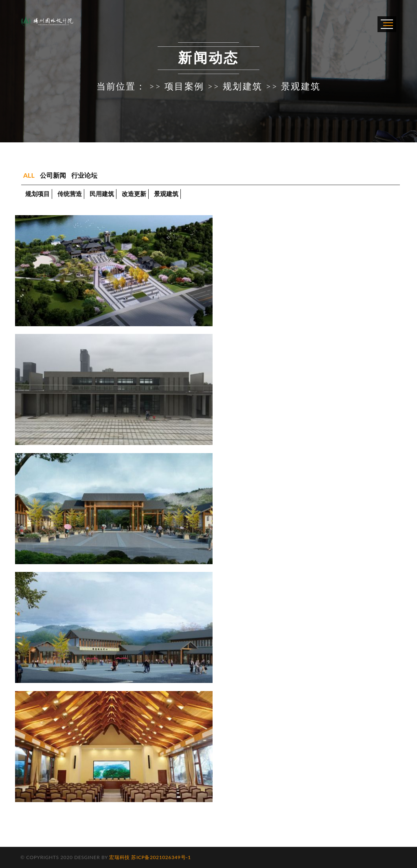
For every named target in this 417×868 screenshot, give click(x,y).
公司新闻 (53, 175)
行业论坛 (84, 175)
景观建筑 (166, 194)
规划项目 (37, 194)
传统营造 (70, 194)
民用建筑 (102, 194)
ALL (29, 175)
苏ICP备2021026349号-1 (161, 857)
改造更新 (134, 194)
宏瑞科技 (119, 857)
